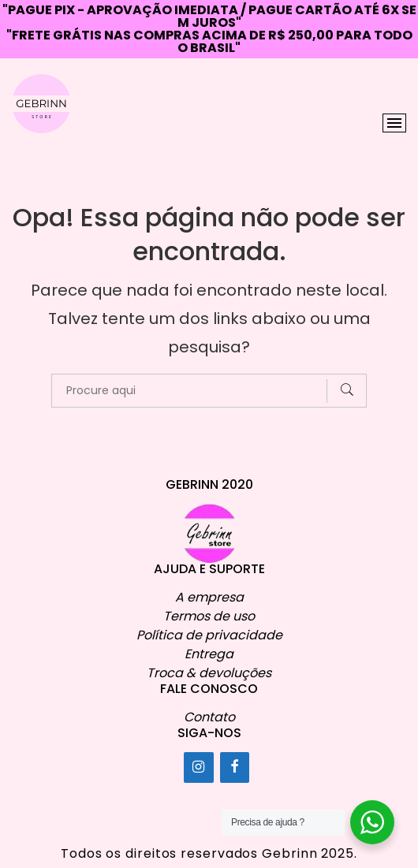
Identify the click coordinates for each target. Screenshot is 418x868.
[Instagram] (199, 767)
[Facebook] (235, 767)
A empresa (209, 597)
